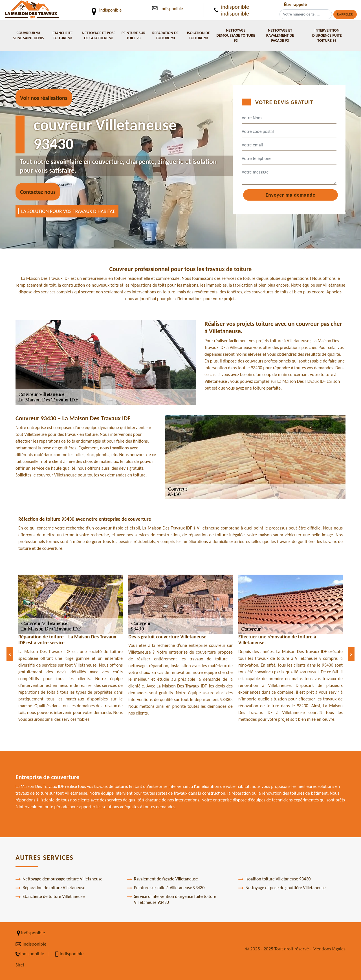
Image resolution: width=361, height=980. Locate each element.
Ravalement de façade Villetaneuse (162, 879)
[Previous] (10, 654)
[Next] (351, 654)
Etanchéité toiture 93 (62, 35)
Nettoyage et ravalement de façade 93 (280, 35)
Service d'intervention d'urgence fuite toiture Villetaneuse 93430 (172, 899)
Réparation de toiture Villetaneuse (50, 888)
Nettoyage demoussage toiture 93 (236, 35)
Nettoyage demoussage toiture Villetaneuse (59, 879)
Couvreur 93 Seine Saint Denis (28, 35)
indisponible (172, 9)
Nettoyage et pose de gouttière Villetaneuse (282, 888)
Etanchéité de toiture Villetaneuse (50, 896)
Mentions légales (329, 949)
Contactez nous (38, 192)
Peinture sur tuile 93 (134, 35)
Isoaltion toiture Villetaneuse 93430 (274, 879)
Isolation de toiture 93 (198, 35)
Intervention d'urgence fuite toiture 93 (327, 35)
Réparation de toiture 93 (165, 35)
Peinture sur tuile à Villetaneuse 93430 (166, 888)
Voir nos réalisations (44, 98)
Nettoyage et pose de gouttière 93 (99, 35)
